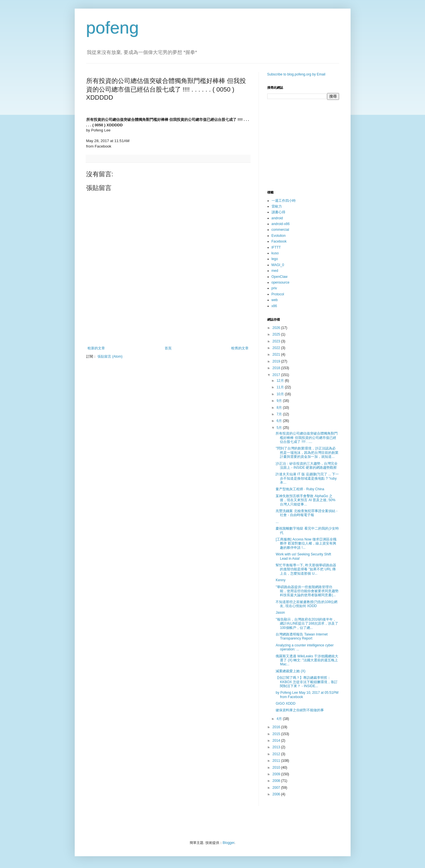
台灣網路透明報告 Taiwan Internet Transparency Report (302, 636)
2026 (277, 328)
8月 (280, 408)
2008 (277, 781)
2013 (277, 747)
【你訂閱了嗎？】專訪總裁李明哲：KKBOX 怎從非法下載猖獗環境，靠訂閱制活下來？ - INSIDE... (307, 682)
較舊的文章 (240, 348)
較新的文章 (96, 348)
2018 (277, 368)
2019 (277, 361)
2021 (277, 354)
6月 (280, 421)
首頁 (168, 348)
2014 (277, 741)
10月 (281, 394)
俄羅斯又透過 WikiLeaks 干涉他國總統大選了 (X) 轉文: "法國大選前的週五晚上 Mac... (307, 660)
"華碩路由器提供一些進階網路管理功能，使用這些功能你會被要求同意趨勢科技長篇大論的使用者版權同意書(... (307, 591)
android (277, 218)
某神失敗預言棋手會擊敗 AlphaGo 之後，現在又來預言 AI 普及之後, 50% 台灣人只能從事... (305, 500)
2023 (277, 341)
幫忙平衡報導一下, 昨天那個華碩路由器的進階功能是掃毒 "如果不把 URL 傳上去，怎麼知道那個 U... (306, 569)
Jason (280, 613)
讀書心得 (278, 212)
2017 (277, 375)
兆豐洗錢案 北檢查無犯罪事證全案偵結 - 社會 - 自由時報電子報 (306, 513)
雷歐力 (277, 206)
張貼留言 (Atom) (110, 356)
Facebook (279, 241)
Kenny (280, 580)
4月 (280, 719)
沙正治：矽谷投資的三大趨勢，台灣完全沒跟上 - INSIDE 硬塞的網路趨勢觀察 (307, 466)
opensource (281, 282)
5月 (280, 428)
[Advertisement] (168, 330)
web (275, 300)
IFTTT (276, 247)
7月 (280, 414)
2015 (277, 734)
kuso (275, 253)
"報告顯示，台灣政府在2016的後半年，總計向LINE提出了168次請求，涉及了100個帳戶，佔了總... (307, 624)
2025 (277, 334)
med (275, 271)
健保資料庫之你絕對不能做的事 (300, 710)
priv (274, 288)
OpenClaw (280, 277)
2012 (277, 754)
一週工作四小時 (284, 201)
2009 (277, 774)
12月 (281, 381)
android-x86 (281, 224)
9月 (280, 401)
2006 (277, 794)
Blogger (229, 843)
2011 (277, 761)
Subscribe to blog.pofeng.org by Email (296, 74)
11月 (281, 387)
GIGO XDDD (285, 704)
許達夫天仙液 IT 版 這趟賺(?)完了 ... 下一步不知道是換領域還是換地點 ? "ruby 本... (307, 478)
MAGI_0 (278, 265)
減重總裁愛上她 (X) (290, 671)
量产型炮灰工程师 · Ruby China (300, 489)
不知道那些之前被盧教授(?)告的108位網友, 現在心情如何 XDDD (306, 604)
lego (275, 259)
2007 (277, 788)
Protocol (278, 294)
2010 (277, 768)
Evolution (279, 236)
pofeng (113, 28)
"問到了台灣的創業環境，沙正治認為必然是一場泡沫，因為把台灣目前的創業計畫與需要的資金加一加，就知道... (307, 453)
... (277, 522)
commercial (280, 230)
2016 (277, 727)
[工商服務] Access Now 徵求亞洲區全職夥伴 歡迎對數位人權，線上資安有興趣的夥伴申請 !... (306, 544)
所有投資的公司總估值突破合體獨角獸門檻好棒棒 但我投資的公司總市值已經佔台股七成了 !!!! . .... (307, 438)
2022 (277, 348)
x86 (274, 306)
